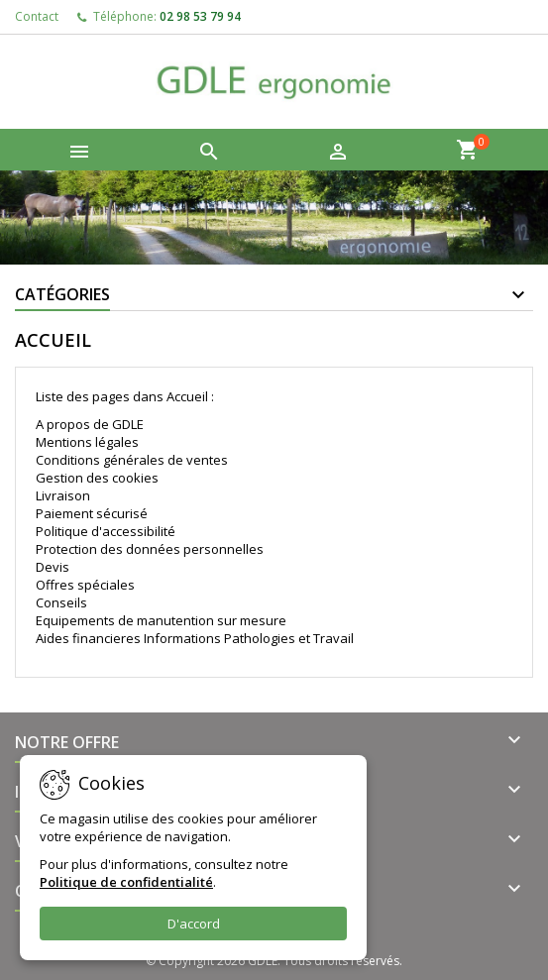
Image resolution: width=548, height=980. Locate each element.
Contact (37, 16)
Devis (53, 567)
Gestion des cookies (97, 478)
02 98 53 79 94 (200, 16)
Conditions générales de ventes (132, 460)
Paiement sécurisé (92, 513)
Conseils (61, 602)
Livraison (63, 495)
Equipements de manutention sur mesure (161, 620)
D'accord (194, 924)
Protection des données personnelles (150, 549)
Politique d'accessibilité (106, 531)
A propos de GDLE (90, 424)
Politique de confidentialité (126, 882)
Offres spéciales (85, 585)
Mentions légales (87, 442)
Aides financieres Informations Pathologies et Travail (195, 638)
